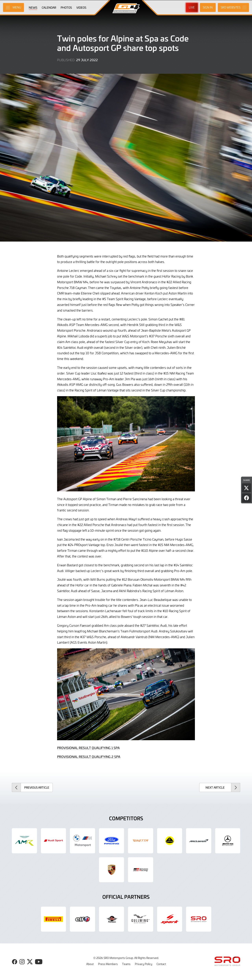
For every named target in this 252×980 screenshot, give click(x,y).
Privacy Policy (144, 964)
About (90, 964)
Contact (161, 964)
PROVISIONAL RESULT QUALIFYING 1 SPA (88, 748)
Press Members (108, 964)
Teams (126, 964)
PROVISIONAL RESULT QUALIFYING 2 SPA (89, 757)
